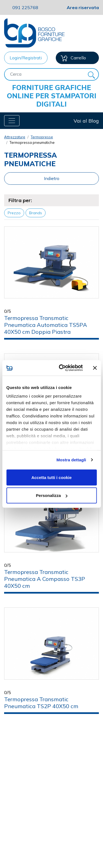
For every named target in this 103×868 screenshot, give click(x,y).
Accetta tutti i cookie (51, 477)
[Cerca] (45, 74)
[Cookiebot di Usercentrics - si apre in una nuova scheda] (61, 368)
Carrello (73, 58)
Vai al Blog (86, 121)
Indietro (52, 178)
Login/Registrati (26, 58)
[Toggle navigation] (12, 121)
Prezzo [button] (14, 213)
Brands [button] (36, 213)
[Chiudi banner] (95, 368)
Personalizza (52, 495)
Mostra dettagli (71, 460)
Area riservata (83, 7)
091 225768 (25, 7)
